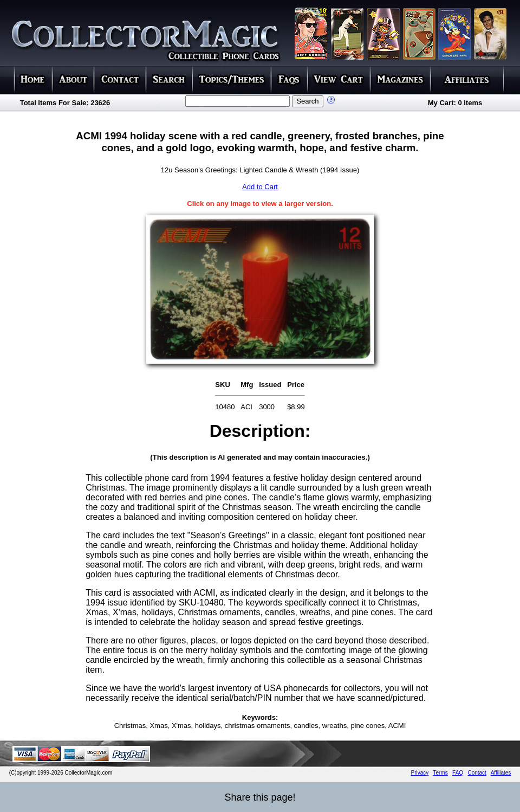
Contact (477, 773)
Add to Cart (260, 187)
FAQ (458, 773)
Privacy (420, 773)
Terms (441, 773)
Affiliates (501, 773)
